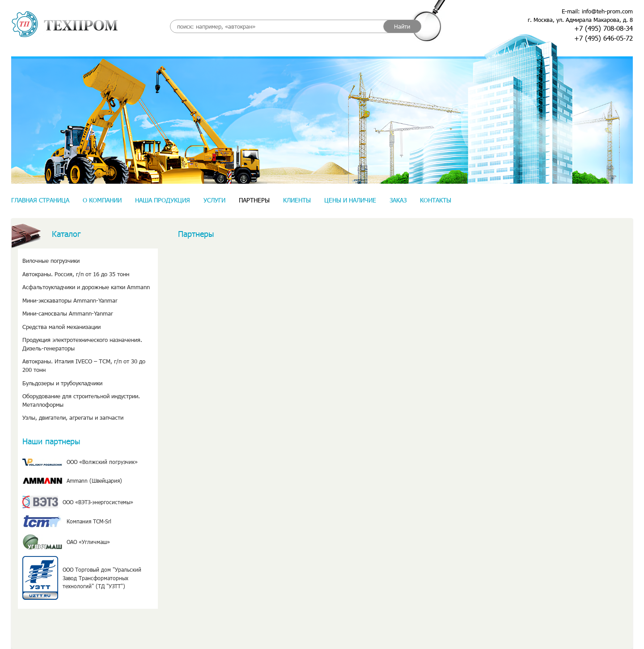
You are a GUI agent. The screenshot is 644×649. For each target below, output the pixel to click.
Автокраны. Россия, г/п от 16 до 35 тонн (76, 274)
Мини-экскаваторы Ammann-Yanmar (70, 300)
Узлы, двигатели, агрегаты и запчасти (73, 417)
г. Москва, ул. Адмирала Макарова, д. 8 (580, 20)
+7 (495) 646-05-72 (604, 38)
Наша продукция (163, 200)
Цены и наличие (350, 200)
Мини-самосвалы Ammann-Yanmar (68, 313)
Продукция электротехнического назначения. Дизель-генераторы (82, 344)
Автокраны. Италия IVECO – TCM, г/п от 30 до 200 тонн (84, 365)
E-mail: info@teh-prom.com (597, 11)
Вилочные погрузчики (51, 261)
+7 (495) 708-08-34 (604, 28)
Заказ (398, 200)
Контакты (436, 200)
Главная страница (40, 200)
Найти (402, 26)
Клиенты (297, 200)
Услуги (214, 200)
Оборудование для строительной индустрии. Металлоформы (81, 400)
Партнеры (254, 200)
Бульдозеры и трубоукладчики (62, 383)
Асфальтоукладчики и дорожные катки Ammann (86, 287)
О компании (102, 200)
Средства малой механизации (61, 327)
